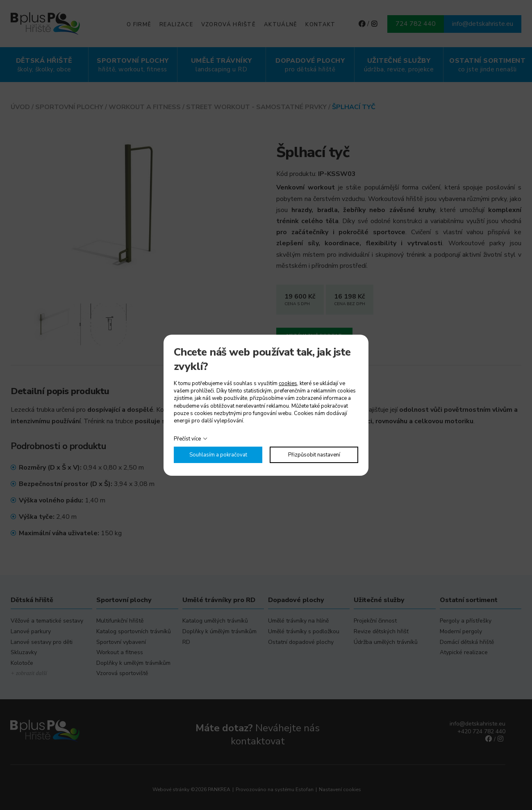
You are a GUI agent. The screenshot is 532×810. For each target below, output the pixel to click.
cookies (288, 383)
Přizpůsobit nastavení (314, 455)
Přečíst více (187, 439)
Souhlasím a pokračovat (218, 455)
